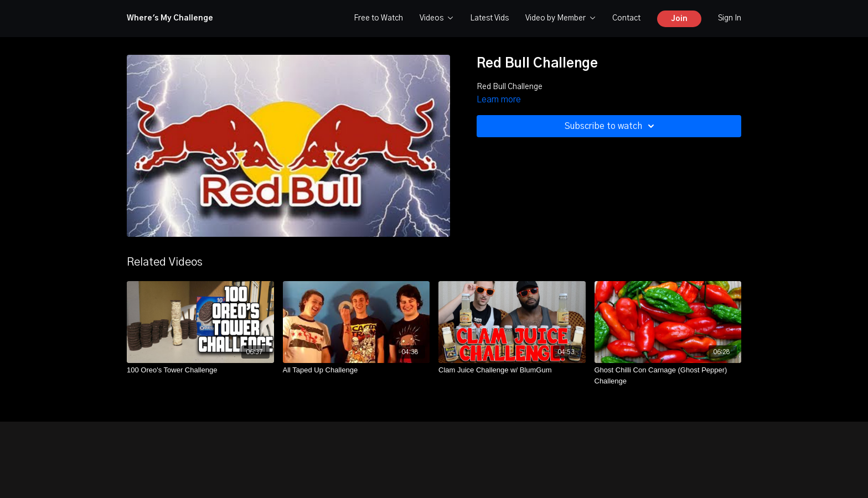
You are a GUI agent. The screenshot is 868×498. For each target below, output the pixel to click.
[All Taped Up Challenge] (356, 370)
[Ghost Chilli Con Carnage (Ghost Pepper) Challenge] (668, 375)
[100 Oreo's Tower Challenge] (200, 370)
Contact (626, 18)
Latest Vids (489, 18)
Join (679, 19)
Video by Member (560, 18)
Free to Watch (378, 18)
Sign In (730, 18)
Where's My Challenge (170, 18)
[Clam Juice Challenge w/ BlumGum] (512, 370)
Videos (436, 18)
